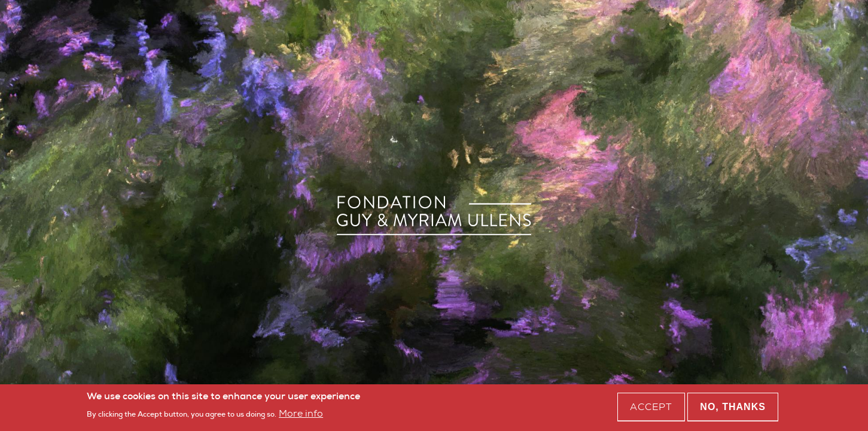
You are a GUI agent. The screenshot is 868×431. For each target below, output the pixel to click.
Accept (651, 409)
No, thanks (733, 409)
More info (301, 415)
